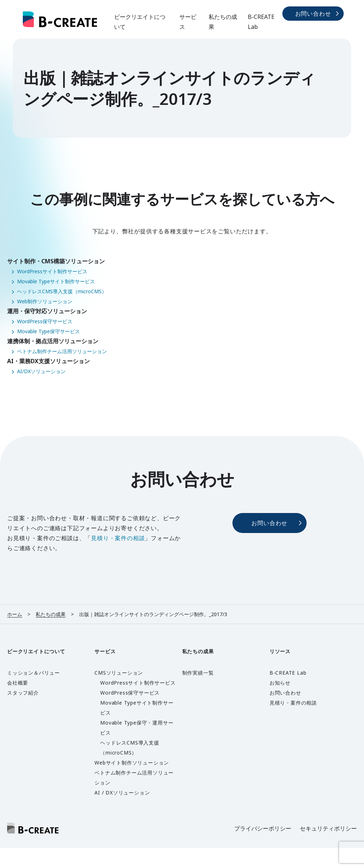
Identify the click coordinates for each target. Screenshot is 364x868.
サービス (188, 22)
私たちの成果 (223, 22)
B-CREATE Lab (261, 22)
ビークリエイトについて (140, 22)
